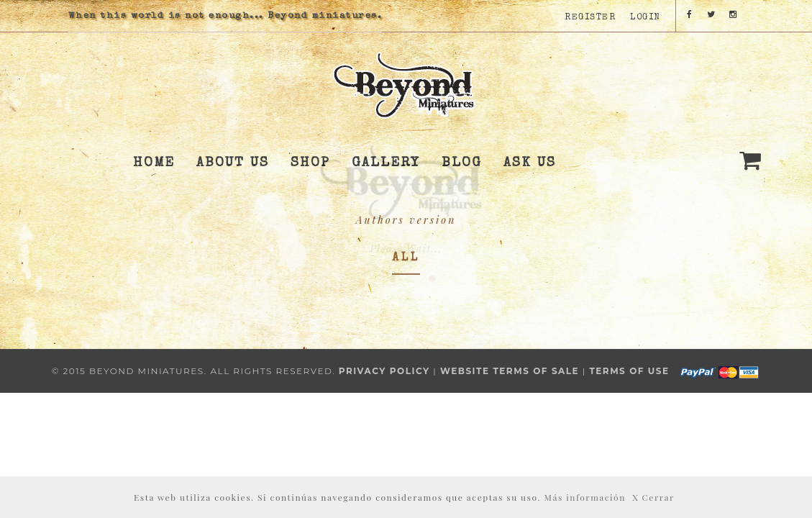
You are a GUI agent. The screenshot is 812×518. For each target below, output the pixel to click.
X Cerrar (653, 497)
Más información (585, 497)
